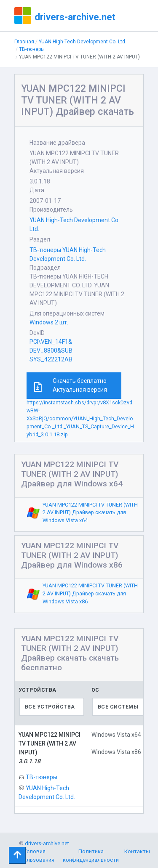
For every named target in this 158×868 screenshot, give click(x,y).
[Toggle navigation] (17, 855)
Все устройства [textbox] (50, 707)
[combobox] (52, 707)
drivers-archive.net (75, 17)
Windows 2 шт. (49, 322)
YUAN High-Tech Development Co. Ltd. (83, 42)
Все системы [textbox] (118, 707)
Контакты (137, 854)
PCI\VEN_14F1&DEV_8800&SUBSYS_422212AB (51, 350)
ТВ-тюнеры (32, 49)
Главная (24, 42)
